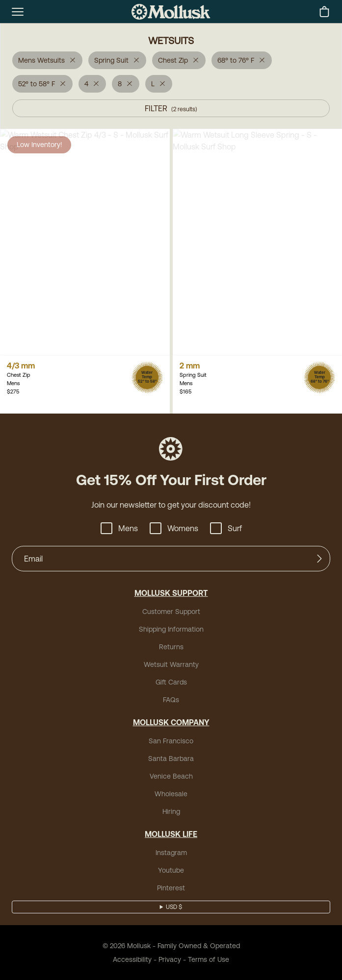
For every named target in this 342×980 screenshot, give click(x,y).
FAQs (171, 700)
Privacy (170, 959)
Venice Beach (171, 776)
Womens (174, 528)
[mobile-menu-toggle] (18, 12)
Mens (119, 528)
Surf (226, 528)
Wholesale (171, 794)
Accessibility (132, 959)
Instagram (171, 853)
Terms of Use (209, 959)
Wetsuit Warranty (171, 664)
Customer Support (171, 612)
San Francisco (171, 741)
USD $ (174, 907)
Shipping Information (171, 629)
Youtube (171, 870)
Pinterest (171, 888)
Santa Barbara (171, 759)
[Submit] (319, 559)
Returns (171, 647)
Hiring (171, 811)
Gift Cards (171, 682)
